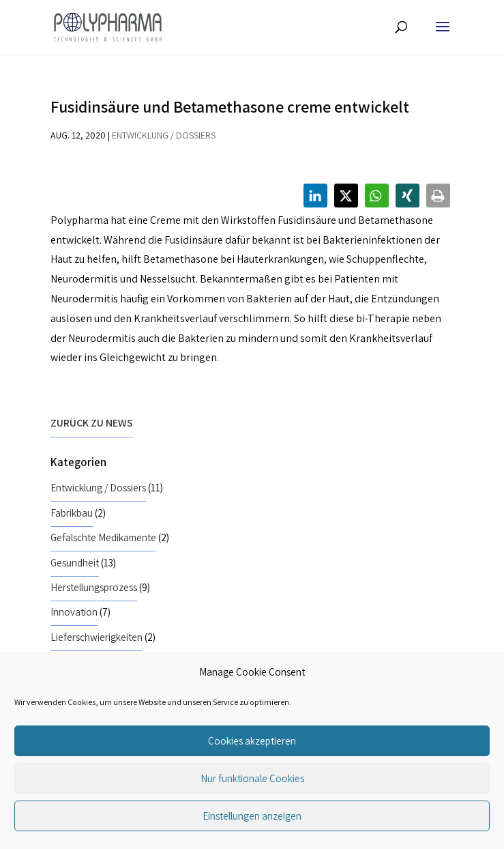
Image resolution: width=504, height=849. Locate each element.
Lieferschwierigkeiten (97, 637)
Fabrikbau (72, 513)
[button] (315, 196)
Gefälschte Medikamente (103, 537)
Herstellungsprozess (94, 587)
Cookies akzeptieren (252, 741)
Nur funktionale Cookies (252, 778)
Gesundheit (75, 562)
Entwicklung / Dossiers (164, 135)
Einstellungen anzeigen (252, 816)
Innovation (74, 611)
